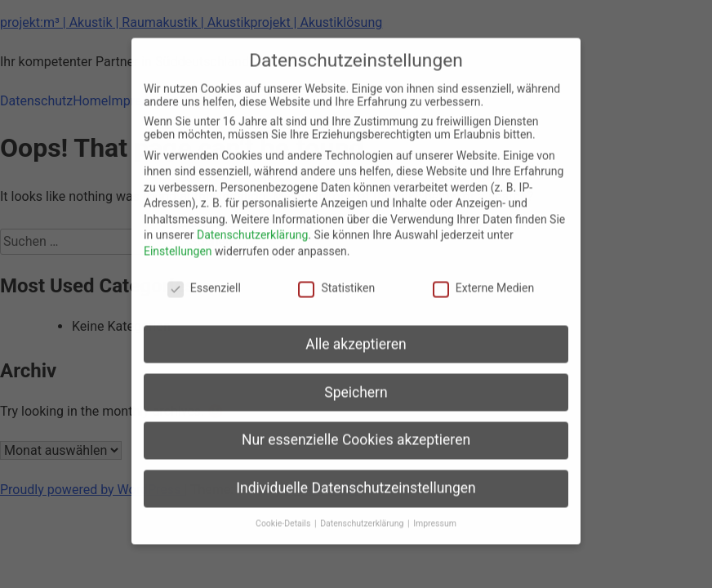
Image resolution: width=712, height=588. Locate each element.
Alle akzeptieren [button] (356, 332)
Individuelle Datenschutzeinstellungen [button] (356, 476)
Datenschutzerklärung (252, 224)
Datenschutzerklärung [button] (363, 512)
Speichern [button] (356, 381)
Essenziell (204, 276)
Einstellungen (178, 239)
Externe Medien (483, 276)
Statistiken (336, 276)
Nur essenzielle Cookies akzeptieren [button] (356, 429)
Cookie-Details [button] (284, 512)
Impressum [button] (435, 512)
